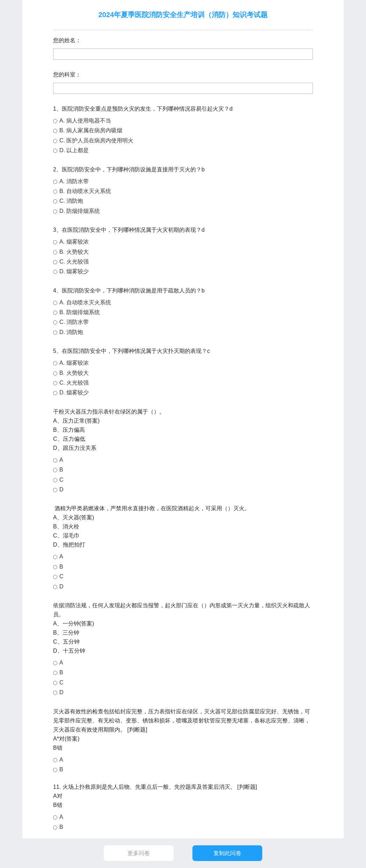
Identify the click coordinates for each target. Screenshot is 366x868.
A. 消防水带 (74, 181)
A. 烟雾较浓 (74, 242)
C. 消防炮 (71, 201)
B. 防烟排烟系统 (80, 312)
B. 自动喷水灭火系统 (85, 191)
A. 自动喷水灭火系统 (85, 302)
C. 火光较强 (74, 262)
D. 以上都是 (74, 150)
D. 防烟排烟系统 (80, 211)
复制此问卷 (227, 853)
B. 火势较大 (74, 252)
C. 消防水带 (74, 322)
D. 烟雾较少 (74, 271)
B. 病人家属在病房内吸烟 (91, 130)
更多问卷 (139, 853)
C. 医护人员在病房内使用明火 (96, 140)
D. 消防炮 (71, 332)
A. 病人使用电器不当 (85, 121)
